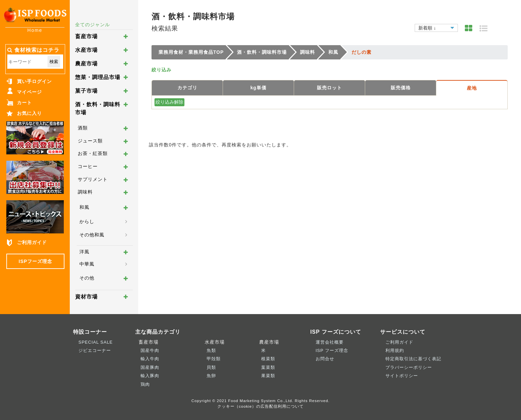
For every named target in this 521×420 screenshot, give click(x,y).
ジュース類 (90, 141)
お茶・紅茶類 (93, 153)
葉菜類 (268, 367)
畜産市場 (86, 36)
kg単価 (259, 88)
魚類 (211, 350)
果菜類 (268, 376)
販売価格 (401, 88)
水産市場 (86, 50)
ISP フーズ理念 (332, 350)
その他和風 (92, 235)
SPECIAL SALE (96, 342)
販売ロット (329, 88)
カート (24, 103)
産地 (472, 88)
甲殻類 (214, 359)
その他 (87, 278)
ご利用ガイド (32, 242)
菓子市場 (86, 91)
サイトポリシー (402, 376)
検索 (54, 62)
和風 (84, 207)
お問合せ (325, 359)
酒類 (83, 128)
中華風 (87, 264)
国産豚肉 (150, 367)
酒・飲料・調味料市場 (262, 52)
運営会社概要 (330, 342)
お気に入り (29, 113)
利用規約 (395, 350)
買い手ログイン (34, 81)
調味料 (85, 192)
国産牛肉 (150, 350)
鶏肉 (145, 384)
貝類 (211, 367)
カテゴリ (187, 88)
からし (87, 221)
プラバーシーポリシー (409, 367)
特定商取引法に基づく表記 (413, 359)
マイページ (29, 92)
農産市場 (86, 64)
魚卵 (211, 376)
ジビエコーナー (95, 350)
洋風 (84, 252)
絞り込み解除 (169, 102)
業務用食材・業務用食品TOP (191, 52)
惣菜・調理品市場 (98, 77)
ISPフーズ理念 (35, 261)
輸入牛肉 (150, 359)
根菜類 (268, 359)
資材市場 (86, 297)
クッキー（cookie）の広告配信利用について (261, 406)
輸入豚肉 (150, 376)
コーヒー (88, 166)
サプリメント (93, 179)
